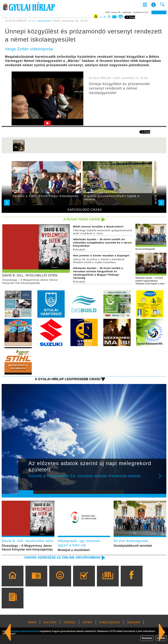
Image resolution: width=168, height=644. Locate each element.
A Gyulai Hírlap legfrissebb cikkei (66, 380)
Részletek (147, 638)
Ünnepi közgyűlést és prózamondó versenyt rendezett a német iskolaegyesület (120, 88)
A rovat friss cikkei (81, 219)
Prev (23, 479)
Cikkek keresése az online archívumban (61, 567)
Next (162, 479)
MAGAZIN (45, 21)
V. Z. (32, 21)
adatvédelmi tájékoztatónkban (24, 631)
